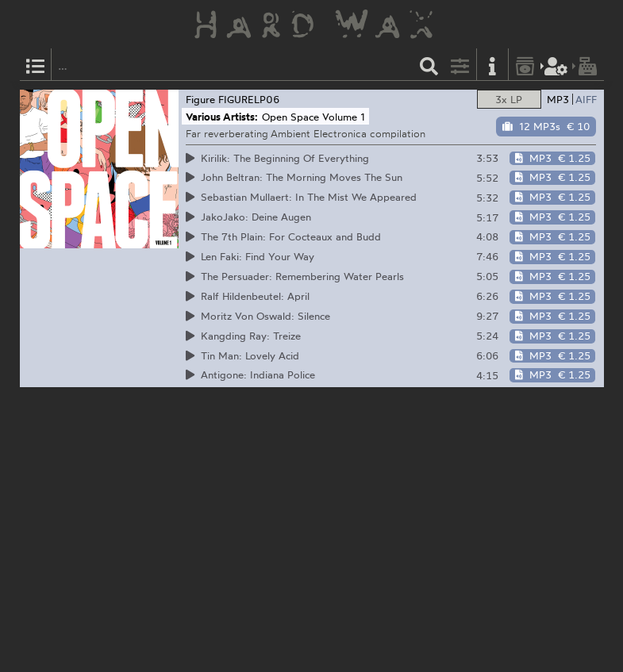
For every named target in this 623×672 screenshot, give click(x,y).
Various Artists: (222, 117)
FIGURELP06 (249, 99)
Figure (200, 99)
